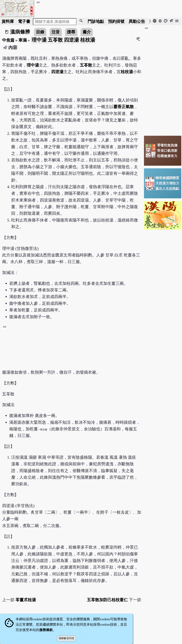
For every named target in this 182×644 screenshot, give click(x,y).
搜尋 (71, 32)
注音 (56, 32)
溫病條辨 (20, 32)
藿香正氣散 (124, 107)
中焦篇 (8, 40)
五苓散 (86, 65)
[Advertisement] (72, 349)
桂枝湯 (127, 72)
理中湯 (33, 65)
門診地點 (96, 21)
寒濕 (23, 40)
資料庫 (8, 21)
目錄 (40, 32)
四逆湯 (57, 72)
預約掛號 (116, 21)
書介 (87, 32)
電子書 (24, 21)
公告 (137, 21)
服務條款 (46, 630)
